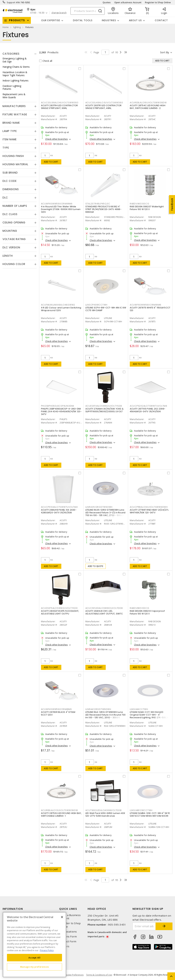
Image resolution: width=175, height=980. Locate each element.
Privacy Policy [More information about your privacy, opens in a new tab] (47, 950)
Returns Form (68, 936)
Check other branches (56, 139)
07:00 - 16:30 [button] (37, 13)
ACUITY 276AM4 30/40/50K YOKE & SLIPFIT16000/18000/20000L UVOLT (105, 410)
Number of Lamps (15, 206)
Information (13, 909)
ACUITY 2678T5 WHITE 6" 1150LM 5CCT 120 (150, 309)
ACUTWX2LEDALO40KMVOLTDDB (104, 810)
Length (8, 256)
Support (11, 2)
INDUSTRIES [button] (109, 20)
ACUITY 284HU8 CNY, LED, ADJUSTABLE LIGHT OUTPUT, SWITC (104, 612)
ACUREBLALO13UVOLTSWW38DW (59, 810)
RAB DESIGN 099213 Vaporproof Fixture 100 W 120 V (147, 612)
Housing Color (14, 264)
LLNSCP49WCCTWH (96, 305)
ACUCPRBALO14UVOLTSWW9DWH (149, 507)
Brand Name (11, 123)
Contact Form (68, 941)
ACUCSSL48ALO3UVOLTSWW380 (104, 103)
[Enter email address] (144, 926)
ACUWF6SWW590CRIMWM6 (146, 305)
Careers (64, 946)
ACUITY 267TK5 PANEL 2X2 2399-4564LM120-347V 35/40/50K (148, 410)
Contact (161, 20)
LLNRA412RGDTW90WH (98, 709)
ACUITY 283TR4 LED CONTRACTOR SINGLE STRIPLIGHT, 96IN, (59, 107)
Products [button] (17, 20)
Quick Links (68, 909)
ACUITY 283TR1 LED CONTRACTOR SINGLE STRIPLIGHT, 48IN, (104, 107)
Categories (11, 54)
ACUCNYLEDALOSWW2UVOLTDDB (104, 608)
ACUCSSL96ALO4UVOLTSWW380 (60, 103)
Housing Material (15, 164)
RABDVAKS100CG (140, 204)
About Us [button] (135, 20)
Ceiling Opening (14, 222)
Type (6, 148)
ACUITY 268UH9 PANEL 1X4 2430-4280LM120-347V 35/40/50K (59, 511)
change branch (59, 13)
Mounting (10, 231)
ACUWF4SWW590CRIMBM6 (56, 709)
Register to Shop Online (158, 2)
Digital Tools (83, 20)
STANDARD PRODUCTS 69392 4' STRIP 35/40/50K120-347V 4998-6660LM (103, 209)
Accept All (34, 958)
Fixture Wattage (15, 114)
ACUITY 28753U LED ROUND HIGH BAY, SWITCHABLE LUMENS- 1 (61, 815)
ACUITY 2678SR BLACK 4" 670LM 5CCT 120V (58, 713)
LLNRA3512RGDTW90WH (99, 507)
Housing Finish (13, 156)
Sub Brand (10, 173)
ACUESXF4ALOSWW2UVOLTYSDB (104, 406)
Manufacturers (14, 106)
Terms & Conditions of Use (99, 975)
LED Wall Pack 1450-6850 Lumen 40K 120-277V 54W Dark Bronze (105, 815)
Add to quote (95, 566)
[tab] (20, 54)
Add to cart (51, 162)
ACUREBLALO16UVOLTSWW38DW (148, 103)
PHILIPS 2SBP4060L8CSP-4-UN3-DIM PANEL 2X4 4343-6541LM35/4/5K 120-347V (61, 411)
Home (6, 27)
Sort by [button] (165, 52)
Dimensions (11, 189)
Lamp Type (10, 131)
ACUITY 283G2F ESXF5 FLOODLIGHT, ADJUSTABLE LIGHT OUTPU (60, 612)
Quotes (107, 2)
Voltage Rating (14, 239)
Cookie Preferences (74, 975)
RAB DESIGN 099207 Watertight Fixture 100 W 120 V (147, 208)
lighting (17, 27)
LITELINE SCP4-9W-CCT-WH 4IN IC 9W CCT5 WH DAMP (106, 309)
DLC (5, 198)
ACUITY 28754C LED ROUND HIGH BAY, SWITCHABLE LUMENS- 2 (148, 107)
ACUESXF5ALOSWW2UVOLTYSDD (59, 608)
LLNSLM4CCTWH (139, 709)
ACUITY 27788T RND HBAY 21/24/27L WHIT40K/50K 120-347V (149, 511)
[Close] (62, 917)
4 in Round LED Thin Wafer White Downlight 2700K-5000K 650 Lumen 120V (61, 209)
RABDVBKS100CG (140, 608)
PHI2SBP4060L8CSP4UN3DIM (58, 406)
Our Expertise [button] (51, 20)
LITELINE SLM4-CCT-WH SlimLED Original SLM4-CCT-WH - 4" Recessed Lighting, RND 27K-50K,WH (150, 715)
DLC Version (11, 247)
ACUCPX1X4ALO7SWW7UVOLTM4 (59, 507)
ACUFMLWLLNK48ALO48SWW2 (58, 305)
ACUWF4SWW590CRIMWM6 (57, 204)
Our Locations (68, 932)
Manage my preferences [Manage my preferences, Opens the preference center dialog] (35, 967)
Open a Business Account (128, 2)
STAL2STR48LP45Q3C (98, 204)
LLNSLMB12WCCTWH (141, 810)
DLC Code (10, 181)
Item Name (10, 139)
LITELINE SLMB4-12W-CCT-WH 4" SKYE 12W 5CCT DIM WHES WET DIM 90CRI (150, 815)
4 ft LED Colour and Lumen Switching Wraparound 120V (61, 309)
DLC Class (10, 214)
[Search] (88, 11)
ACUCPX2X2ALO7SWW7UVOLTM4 (148, 406)
